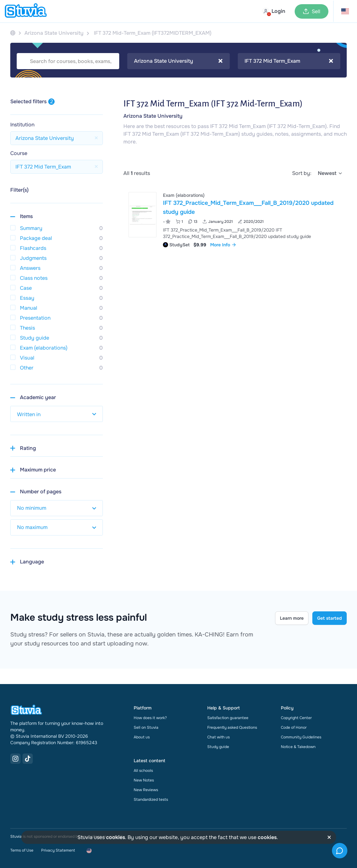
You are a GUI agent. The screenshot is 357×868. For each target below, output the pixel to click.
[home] (26, 11)
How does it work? (150, 718)
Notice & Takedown (298, 747)
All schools (143, 771)
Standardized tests (151, 799)
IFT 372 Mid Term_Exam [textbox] (289, 61)
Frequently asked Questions (232, 727)
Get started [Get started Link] (330, 618)
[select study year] (57, 414)
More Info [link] (223, 245)
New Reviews (146, 790)
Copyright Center (296, 718)
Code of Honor (294, 727)
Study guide (218, 747)
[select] (330, 173)
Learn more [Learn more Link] (292, 618)
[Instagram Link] (15, 759)
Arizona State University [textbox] (178, 61)
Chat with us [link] (219, 737)
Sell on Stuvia (146, 727)
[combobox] (178, 61)
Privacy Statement (58, 850)
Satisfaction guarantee (228, 718)
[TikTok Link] (28, 759)
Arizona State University (153, 116)
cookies (116, 837)
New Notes (144, 780)
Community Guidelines (301, 737)
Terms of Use (22, 850)
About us (142, 737)
